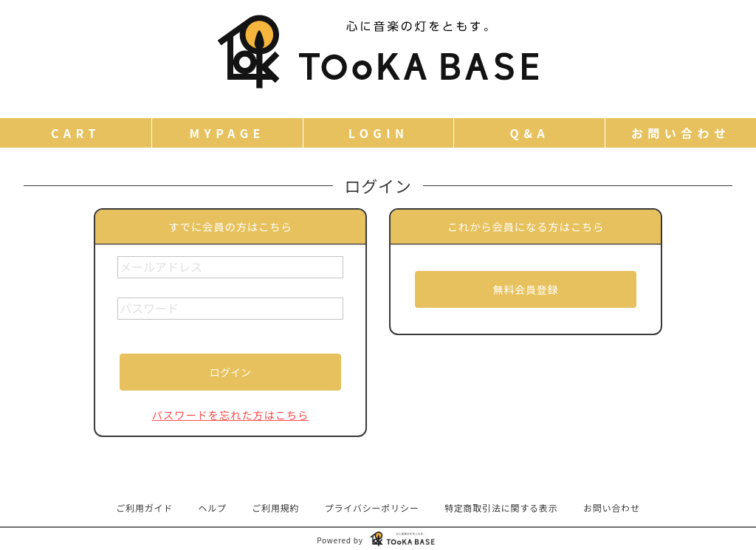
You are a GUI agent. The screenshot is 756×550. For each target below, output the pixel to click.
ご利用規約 (275, 508)
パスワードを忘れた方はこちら (231, 415)
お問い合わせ (612, 508)
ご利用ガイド (144, 508)
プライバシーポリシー (372, 508)
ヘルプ (213, 508)
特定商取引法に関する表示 (501, 508)
